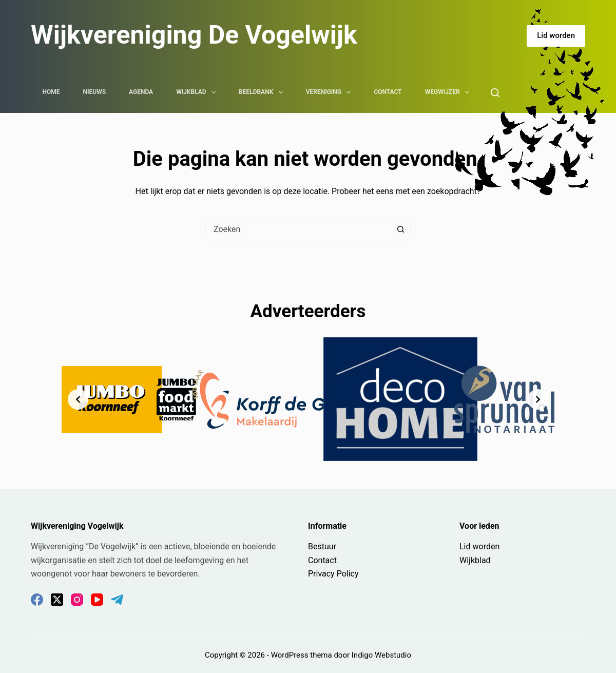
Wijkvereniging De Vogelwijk (194, 35)
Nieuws (95, 92)
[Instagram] (77, 600)
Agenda (141, 92)
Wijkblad (198, 92)
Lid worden (556, 35)
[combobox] (298, 229)
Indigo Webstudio (381, 655)
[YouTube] (97, 600)
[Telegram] (117, 600)
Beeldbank (263, 92)
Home (51, 92)
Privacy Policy (333, 574)
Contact (388, 92)
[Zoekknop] (400, 229)
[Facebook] (37, 600)
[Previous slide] (78, 399)
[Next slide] (538, 399)
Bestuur (322, 546)
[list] (308, 399)
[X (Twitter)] (57, 600)
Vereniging (331, 92)
